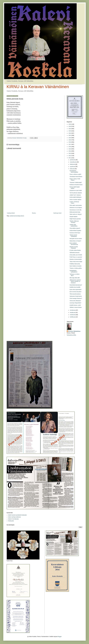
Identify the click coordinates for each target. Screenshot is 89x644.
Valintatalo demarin (75, 253)
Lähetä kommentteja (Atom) (17, 216)
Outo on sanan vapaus (75, 200)
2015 (70, 149)
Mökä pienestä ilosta (75, 212)
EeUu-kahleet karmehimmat (74, 244)
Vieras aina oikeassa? (75, 301)
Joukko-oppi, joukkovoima (73, 225)
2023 (70, 131)
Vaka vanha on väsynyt (76, 214)
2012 (70, 156)
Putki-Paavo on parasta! (76, 257)
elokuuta (72, 169)
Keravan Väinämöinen (74, 331)
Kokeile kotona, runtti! (75, 305)
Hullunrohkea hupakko (75, 231)
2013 (70, 153)
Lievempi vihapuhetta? (75, 303)
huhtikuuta (73, 317)
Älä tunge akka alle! (75, 278)
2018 (70, 142)
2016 (70, 147)
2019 (70, 140)
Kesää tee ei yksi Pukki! (76, 190)
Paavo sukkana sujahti (75, 174)
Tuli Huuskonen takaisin (76, 193)
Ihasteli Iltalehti (73, 217)
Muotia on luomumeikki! (76, 259)
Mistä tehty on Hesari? (75, 241)
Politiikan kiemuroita (75, 264)
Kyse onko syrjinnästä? (76, 289)
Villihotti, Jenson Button (76, 307)
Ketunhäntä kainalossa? (76, 285)
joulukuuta (73, 160)
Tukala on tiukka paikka (76, 268)
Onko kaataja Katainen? (76, 298)
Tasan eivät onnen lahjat (76, 262)
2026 (70, 124)
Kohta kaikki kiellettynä (75, 197)
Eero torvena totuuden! (75, 292)
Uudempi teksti (11, 213)
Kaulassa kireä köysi (75, 233)
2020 (70, 138)
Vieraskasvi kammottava (76, 177)
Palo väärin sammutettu (76, 205)
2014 (70, 151)
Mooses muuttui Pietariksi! (74, 247)
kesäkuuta (73, 312)
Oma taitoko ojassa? (75, 228)
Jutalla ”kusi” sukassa (75, 195)
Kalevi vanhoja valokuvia (14, 517)
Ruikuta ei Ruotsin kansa (76, 185)
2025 (70, 126)
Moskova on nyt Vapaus (76, 208)
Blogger (59, 637)
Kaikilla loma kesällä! (75, 287)
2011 (70, 158)
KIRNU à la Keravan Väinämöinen (38, 87)
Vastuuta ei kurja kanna (76, 296)
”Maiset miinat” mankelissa (73, 236)
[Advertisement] (34, 199)
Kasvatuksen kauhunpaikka (74, 171)
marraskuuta (73, 162)
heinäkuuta (73, 310)
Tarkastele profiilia (71, 335)
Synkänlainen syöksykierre (73, 271)
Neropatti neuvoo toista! (76, 239)
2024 (70, 129)
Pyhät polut (11, 521)
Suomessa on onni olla (75, 210)
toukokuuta (73, 315)
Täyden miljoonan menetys (74, 222)
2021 (70, 135)
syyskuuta (73, 167)
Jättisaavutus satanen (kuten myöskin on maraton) (75, 281)
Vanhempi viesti (57, 213)
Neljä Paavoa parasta (75, 219)
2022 (70, 133)
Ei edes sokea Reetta (75, 250)
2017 (70, 144)
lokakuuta (73, 164)
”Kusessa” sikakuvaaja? (76, 182)
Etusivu (34, 213)
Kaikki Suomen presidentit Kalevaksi (17, 515)
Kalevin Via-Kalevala (13, 519)
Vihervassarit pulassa (75, 294)
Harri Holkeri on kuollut (75, 266)
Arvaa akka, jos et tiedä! (76, 255)
